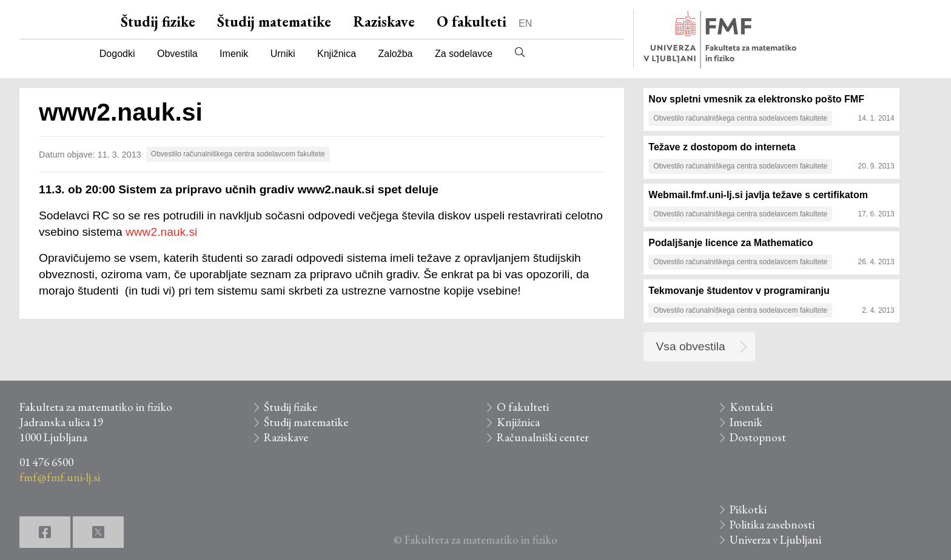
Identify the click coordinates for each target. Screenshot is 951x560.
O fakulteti (472, 22)
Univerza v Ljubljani (775, 540)
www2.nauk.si (161, 232)
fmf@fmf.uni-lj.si (60, 477)
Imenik (234, 54)
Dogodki (117, 54)
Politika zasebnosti (772, 525)
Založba (396, 54)
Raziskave (384, 22)
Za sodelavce (464, 54)
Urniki (283, 54)
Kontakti (751, 407)
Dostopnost (758, 437)
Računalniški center (543, 437)
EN (525, 23)
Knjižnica (337, 54)
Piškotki (748, 509)
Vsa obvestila (691, 346)
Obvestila (177, 54)
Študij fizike (158, 22)
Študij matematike (274, 22)
